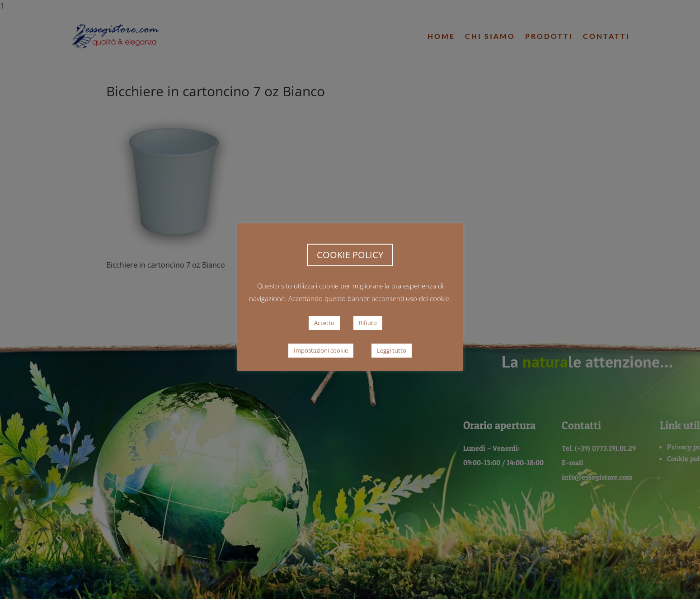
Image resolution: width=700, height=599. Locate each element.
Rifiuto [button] (368, 323)
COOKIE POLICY (350, 255)
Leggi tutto (392, 350)
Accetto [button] (324, 323)
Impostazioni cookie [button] (321, 350)
